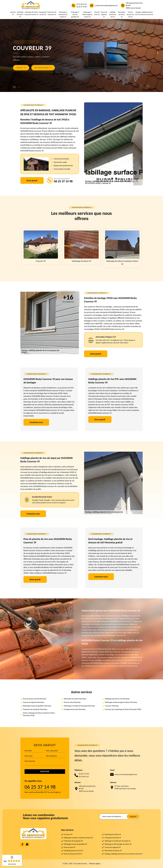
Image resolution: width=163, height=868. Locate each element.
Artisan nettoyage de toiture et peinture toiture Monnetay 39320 (39, 714)
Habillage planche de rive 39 (113, 14)
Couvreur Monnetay (112, 706)
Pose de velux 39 (97, 13)
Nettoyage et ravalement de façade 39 (63, 14)
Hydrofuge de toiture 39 (20, 14)
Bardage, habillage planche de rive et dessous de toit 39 (144, 13)
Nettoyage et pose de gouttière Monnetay (37, 706)
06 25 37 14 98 (82, 7)
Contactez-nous (36, 422)
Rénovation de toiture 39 (122, 14)
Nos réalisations (43, 68)
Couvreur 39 (13, 13)
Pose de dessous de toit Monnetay (35, 699)
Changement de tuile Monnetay (75, 709)
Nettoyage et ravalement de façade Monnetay (79, 706)
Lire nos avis (12, 864)
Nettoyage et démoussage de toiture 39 (87, 14)
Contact (21, 68)
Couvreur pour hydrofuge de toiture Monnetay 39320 (123, 709)
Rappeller (133, 817)
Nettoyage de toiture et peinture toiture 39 (31, 13)
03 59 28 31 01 (82, 4)
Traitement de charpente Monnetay (35, 709)
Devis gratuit (32, 180)
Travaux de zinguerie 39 (104, 14)
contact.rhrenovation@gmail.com (106, 5)
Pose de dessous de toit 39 (130, 14)
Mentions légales (95, 864)
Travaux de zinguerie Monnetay (34, 702)
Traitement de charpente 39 (52, 13)
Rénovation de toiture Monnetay (75, 699)
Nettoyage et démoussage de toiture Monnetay (121, 702)
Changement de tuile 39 (43, 13)
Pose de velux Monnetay (72, 702)
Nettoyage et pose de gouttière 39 (75, 14)
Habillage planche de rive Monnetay (117, 699)
